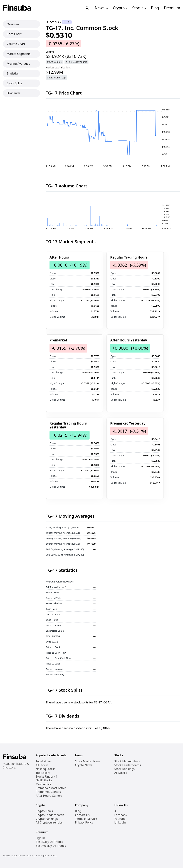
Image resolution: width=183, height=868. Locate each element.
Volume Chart (16, 44)
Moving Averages (18, 64)
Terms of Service (86, 819)
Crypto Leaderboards (50, 815)
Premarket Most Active (51, 788)
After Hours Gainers (49, 796)
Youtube (120, 819)
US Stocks (52, 22)
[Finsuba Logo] (17, 8)
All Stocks (42, 765)
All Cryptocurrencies (49, 823)
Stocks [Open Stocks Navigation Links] (139, 8)
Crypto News (84, 765)
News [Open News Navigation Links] (101, 8)
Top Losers (43, 773)
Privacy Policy (84, 823)
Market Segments (19, 54)
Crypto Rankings (47, 819)
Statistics (13, 73)
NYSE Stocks (44, 780)
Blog (155, 8)
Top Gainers (44, 761)
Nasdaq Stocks (46, 769)
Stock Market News (88, 761)
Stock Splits (14, 83)
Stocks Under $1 (47, 777)
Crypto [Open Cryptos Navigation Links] (120, 8)
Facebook (121, 815)
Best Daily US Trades (49, 842)
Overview (13, 24)
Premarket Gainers (48, 792)
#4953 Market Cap (56, 78)
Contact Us (82, 815)
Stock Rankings (125, 769)
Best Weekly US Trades (51, 846)
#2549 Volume (54, 62)
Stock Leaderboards (128, 765)
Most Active (44, 784)
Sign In (40, 838)
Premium (172, 8)
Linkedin (120, 823)
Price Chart (14, 34)
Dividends (13, 93)
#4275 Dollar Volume (76, 62)
